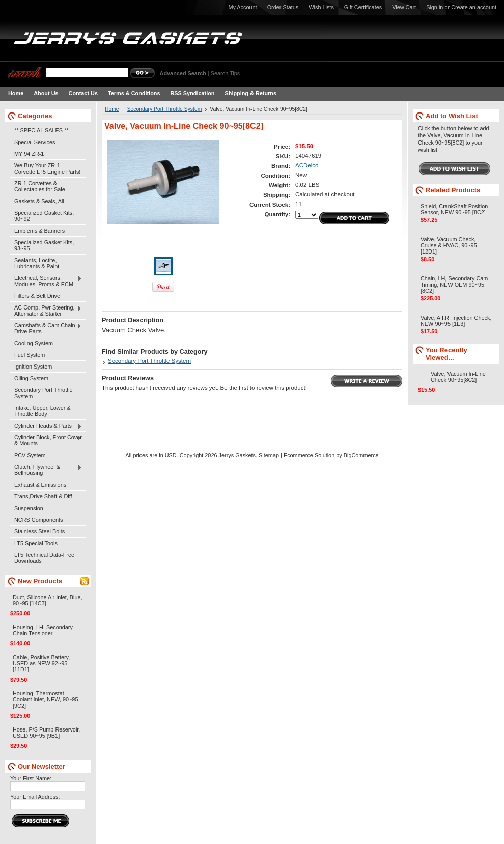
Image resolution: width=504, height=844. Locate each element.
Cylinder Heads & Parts (46, 426)
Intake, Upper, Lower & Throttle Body (43, 411)
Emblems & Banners (39, 231)
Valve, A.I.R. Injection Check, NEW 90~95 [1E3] (456, 321)
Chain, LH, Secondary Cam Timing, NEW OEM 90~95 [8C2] (454, 285)
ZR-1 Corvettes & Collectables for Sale (40, 186)
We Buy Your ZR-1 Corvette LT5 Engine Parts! (47, 168)
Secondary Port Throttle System (44, 393)
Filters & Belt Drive (37, 296)
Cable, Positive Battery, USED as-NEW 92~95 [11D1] (41, 663)
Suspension (29, 508)
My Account (242, 7)
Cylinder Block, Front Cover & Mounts (46, 440)
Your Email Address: (35, 797)
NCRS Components (39, 520)
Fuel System (30, 355)
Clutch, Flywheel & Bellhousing (46, 470)
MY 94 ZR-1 (29, 154)
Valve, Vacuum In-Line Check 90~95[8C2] (458, 377)
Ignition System (33, 367)
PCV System (30, 455)
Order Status (283, 7)
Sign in (435, 7)
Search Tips (225, 73)
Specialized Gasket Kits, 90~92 (44, 216)
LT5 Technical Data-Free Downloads (44, 558)
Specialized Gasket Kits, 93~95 (44, 245)
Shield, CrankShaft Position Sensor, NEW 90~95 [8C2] (454, 209)
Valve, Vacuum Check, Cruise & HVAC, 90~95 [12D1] (449, 245)
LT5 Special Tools (36, 543)
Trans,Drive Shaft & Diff (43, 496)
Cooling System (34, 343)
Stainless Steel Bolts (39, 531)
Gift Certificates (363, 7)
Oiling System (31, 378)
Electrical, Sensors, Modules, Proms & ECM (46, 281)
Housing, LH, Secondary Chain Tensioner (43, 630)
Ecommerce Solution (309, 455)
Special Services (35, 142)
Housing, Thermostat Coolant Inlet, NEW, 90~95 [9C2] (45, 699)
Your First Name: (31, 778)
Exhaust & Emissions (40, 485)
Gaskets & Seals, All (39, 201)
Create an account (474, 7)
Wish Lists (321, 7)
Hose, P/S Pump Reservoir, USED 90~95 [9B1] (46, 733)
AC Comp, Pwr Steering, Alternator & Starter (46, 311)
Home (112, 109)
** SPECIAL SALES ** (41, 130)
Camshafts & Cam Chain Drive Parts (46, 328)
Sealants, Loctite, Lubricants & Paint (37, 263)
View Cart (404, 7)
